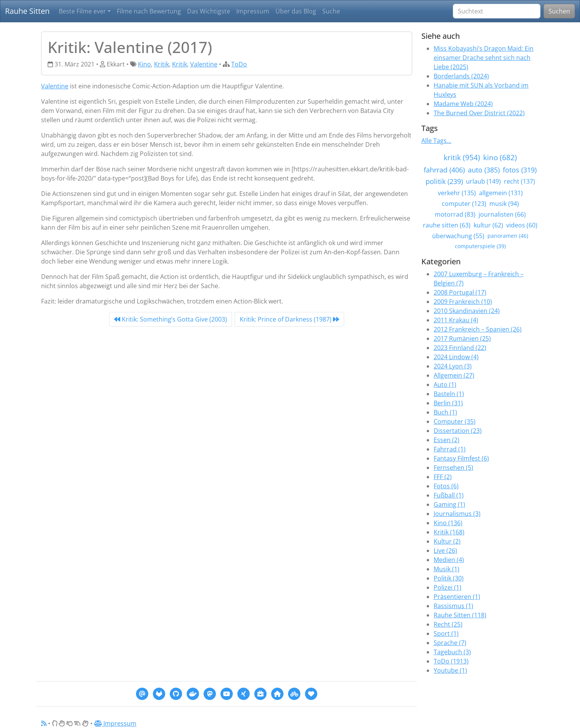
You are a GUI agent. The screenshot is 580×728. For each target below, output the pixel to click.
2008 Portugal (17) (460, 292)
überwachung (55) (458, 236)
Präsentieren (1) (457, 597)
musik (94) (504, 204)
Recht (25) (448, 624)
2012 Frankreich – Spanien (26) (478, 329)
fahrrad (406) (444, 170)
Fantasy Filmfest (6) (461, 458)
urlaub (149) (483, 181)
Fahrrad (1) (450, 449)
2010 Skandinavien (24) (467, 311)
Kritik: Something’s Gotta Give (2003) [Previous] (171, 319)
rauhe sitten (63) (447, 225)
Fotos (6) (446, 486)
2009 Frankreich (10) (463, 302)
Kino (144, 64)
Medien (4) (449, 560)
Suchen (559, 11)
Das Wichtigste (209, 11)
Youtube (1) (450, 670)
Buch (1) (445, 412)
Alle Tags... (436, 141)
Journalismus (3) (457, 514)
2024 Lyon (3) (453, 366)
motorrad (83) (455, 214)
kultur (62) (488, 225)
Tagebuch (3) (452, 652)
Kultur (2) (447, 541)
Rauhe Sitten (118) (460, 615)
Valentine (204, 64)
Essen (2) (447, 440)
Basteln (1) (449, 394)
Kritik (162, 64)
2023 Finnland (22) (460, 348)
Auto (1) (445, 385)
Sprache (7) (450, 643)
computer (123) (464, 204)
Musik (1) (447, 569)
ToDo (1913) (451, 661)
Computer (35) (455, 421)
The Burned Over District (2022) (479, 113)
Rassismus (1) (453, 606)
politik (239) (444, 181)
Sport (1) (446, 633)
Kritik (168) (449, 532)
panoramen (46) (508, 236)
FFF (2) (443, 477)
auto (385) (484, 170)
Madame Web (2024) (463, 104)
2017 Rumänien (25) (462, 338)
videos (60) (522, 225)
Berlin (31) (448, 403)
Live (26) (445, 551)
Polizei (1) (447, 587)
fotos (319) (520, 170)
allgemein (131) (501, 193)
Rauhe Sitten (27, 11)
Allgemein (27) (454, 375)
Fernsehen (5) (453, 468)
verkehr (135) (457, 193)
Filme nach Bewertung (149, 11)
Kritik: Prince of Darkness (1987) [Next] (289, 319)
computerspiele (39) (480, 246)
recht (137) (520, 181)
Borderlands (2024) (461, 76)
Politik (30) (449, 578)
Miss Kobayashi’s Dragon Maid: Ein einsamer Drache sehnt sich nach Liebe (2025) (484, 58)
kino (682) (500, 157)
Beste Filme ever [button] (82, 11)
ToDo (239, 64)
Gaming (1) (449, 504)
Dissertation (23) (458, 431)
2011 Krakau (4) (456, 320)
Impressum (253, 11)
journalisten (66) (502, 214)
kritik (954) (462, 157)
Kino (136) (448, 523)
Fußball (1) (449, 495)
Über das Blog (296, 11)
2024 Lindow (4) (456, 357)
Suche (331, 11)
